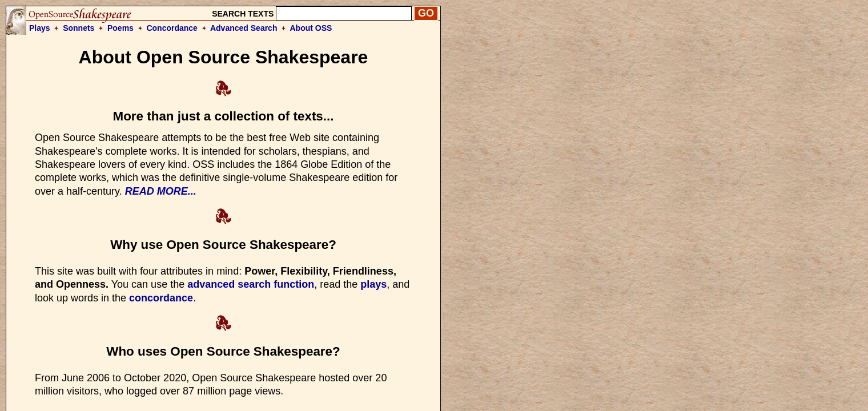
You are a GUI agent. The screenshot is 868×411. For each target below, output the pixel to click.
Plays (40, 28)
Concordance (172, 28)
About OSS (311, 28)
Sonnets (79, 28)
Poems (120, 28)
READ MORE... (161, 191)
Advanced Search (244, 28)
